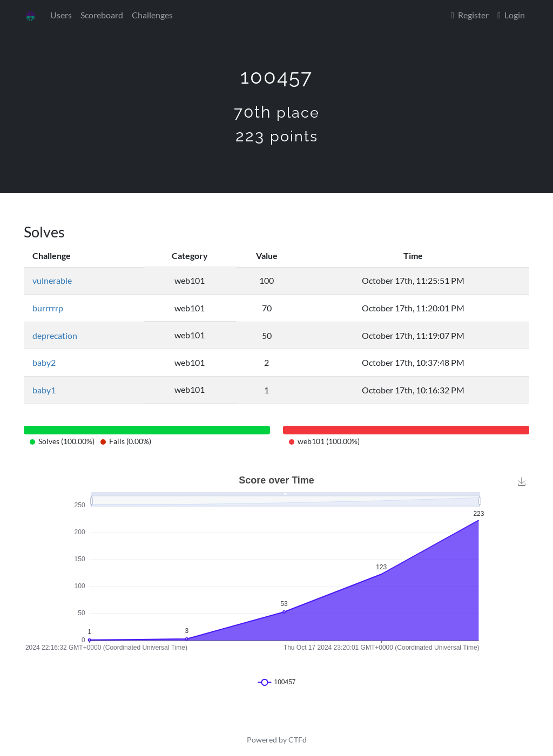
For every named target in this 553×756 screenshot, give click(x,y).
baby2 (44, 362)
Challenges (152, 15)
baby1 (44, 390)
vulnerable (52, 280)
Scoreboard (102, 15)
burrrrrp (48, 308)
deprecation (55, 335)
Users (61, 15)
